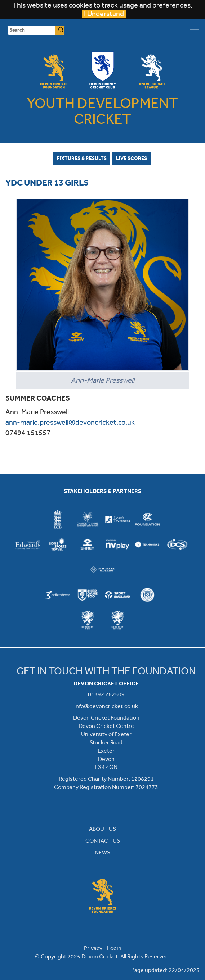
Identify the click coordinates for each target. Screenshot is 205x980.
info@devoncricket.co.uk (106, 706)
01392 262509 (106, 694)
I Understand (104, 14)
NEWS (102, 853)
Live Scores (132, 158)
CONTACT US (103, 841)
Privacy (93, 948)
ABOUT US (102, 829)
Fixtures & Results (82, 158)
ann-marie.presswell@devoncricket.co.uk (70, 422)
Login (114, 948)
